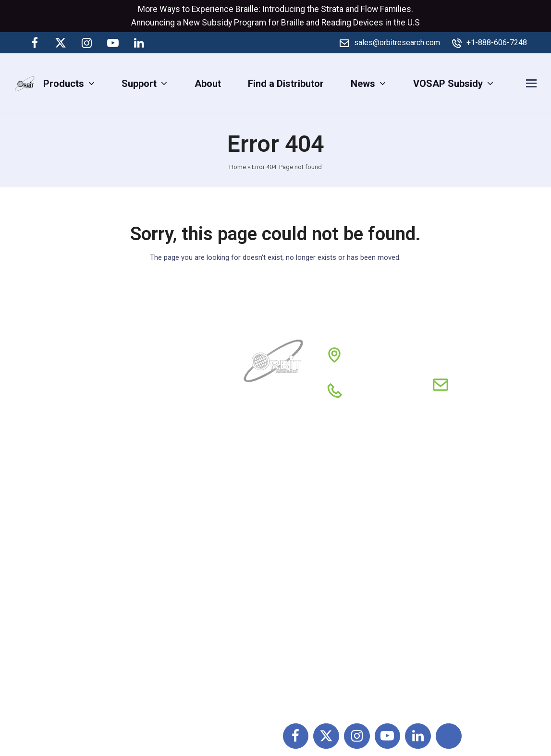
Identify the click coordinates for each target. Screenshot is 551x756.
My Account (270, 611)
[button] (531, 83)
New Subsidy (208, 23)
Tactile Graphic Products (467, 566)
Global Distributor (365, 505)
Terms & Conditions (369, 548)
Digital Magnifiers (452, 691)
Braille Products (449, 503)
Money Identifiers (452, 609)
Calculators (439, 587)
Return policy (355, 526)
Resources (268, 569)
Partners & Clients (366, 484)
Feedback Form (361, 611)
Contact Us (268, 590)
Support (262, 505)
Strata (332, 9)
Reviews (263, 548)
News (257, 526)
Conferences (355, 590)
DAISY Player (443, 524)
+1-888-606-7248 (497, 43)
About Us (264, 484)
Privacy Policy (358, 569)
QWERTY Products (455, 545)
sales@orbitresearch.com (397, 43)
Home (238, 167)
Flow (369, 9)
